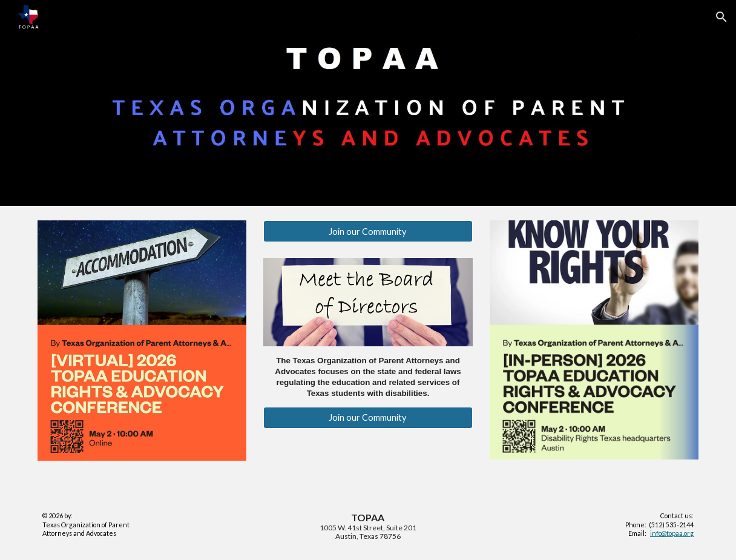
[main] (368, 377)
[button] (721, 17)
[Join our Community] (368, 231)
